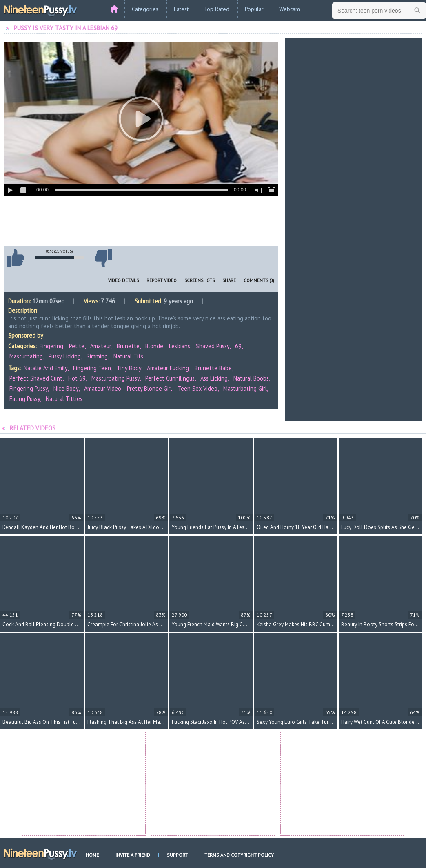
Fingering (51, 346)
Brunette (128, 346)
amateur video (103, 388)
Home (92, 855)
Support (177, 855)
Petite (77, 346)
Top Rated (217, 9)
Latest (181, 9)
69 (238, 346)
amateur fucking (168, 368)
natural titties (64, 399)
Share (229, 280)
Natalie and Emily (45, 368)
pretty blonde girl (150, 388)
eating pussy (25, 399)
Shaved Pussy (213, 346)
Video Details (123, 280)
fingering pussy (29, 388)
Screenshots (200, 280)
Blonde (154, 346)
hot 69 (77, 378)
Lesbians (180, 346)
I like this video (15, 258)
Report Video (162, 280)
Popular (254, 9)
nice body (66, 388)
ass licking (214, 378)
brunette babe (213, 368)
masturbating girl (245, 388)
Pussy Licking (65, 356)
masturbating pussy (115, 378)
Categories (145, 9)
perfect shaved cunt (36, 378)
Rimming (97, 356)
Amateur (101, 346)
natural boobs (251, 378)
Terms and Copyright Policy (239, 855)
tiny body (129, 368)
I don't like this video (103, 258)
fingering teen (92, 368)
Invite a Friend (133, 855)
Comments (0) (259, 280)
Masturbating (26, 356)
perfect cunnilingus (170, 378)
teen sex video (198, 388)
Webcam (290, 9)
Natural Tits (128, 356)
